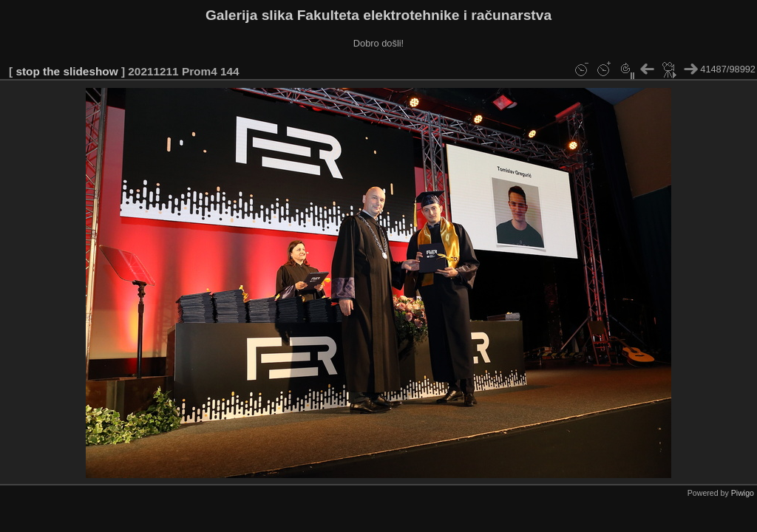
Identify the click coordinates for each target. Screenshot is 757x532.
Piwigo (743, 493)
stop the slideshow (67, 71)
